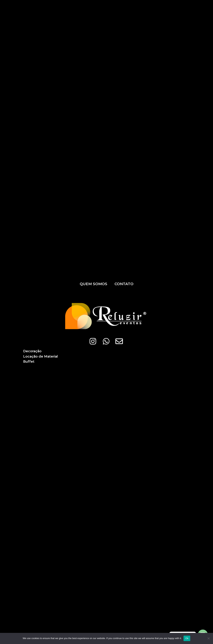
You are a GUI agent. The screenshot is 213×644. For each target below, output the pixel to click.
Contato (124, 284)
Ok (187, 638)
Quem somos (93, 284)
